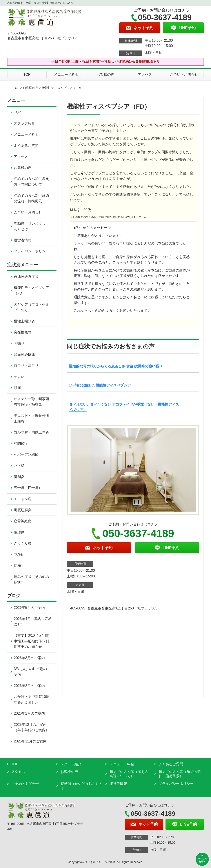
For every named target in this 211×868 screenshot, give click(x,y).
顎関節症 (21, 443)
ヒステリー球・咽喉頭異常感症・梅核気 (31, 402)
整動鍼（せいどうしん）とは (30, 226)
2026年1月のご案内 (29, 713)
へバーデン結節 (26, 454)
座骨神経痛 (23, 521)
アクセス (145, 75)
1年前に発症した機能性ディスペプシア (100, 385)
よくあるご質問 (26, 146)
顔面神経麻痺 (24, 355)
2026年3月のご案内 (29, 658)
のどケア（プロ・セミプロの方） (31, 307)
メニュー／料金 (66, 75)
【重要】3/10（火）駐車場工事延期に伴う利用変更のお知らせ (31, 641)
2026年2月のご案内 (29, 686)
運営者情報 (23, 240)
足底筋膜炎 (23, 510)
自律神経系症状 (26, 277)
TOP (27, 75)
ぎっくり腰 (23, 543)
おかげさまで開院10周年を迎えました (32, 700)
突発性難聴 (23, 332)
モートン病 (23, 499)
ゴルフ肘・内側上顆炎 (31, 432)
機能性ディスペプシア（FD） (31, 290)
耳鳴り (19, 343)
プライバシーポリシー (31, 251)
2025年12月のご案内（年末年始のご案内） (31, 727)
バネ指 (19, 466)
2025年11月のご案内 (30, 741)
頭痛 (17, 388)
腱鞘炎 (19, 477)
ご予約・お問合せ (184, 75)
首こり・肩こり (26, 366)
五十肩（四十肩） (28, 488)
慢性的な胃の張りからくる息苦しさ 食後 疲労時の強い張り (116, 366)
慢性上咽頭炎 (24, 321)
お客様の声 (105, 75)
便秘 (17, 565)
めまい (19, 377)
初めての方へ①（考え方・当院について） (31, 182)
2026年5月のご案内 (29, 608)
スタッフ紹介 (24, 123)
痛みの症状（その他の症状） (31, 580)
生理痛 (19, 532)
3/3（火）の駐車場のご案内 (32, 672)
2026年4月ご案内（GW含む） (32, 622)
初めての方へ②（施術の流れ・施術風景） (31, 199)
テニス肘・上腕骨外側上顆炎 (31, 418)
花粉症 (19, 554)
